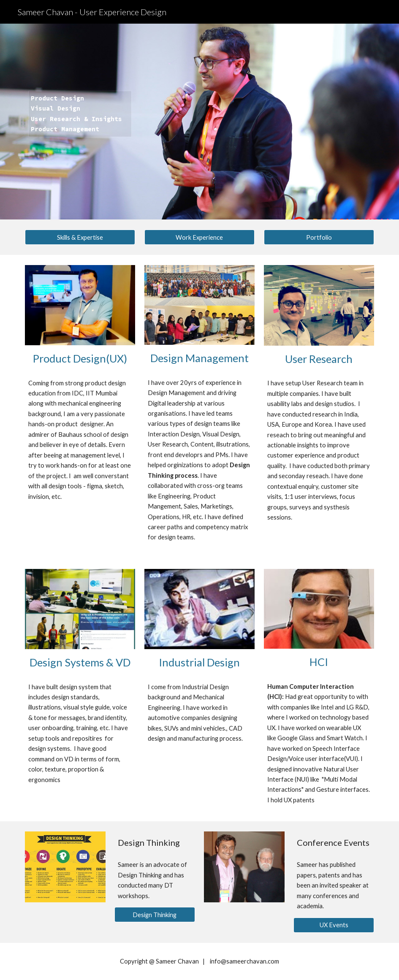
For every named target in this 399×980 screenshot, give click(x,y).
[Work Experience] (200, 237)
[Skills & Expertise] (80, 237)
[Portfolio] (319, 237)
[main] (80, 122)
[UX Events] (334, 925)
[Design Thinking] (155, 915)
